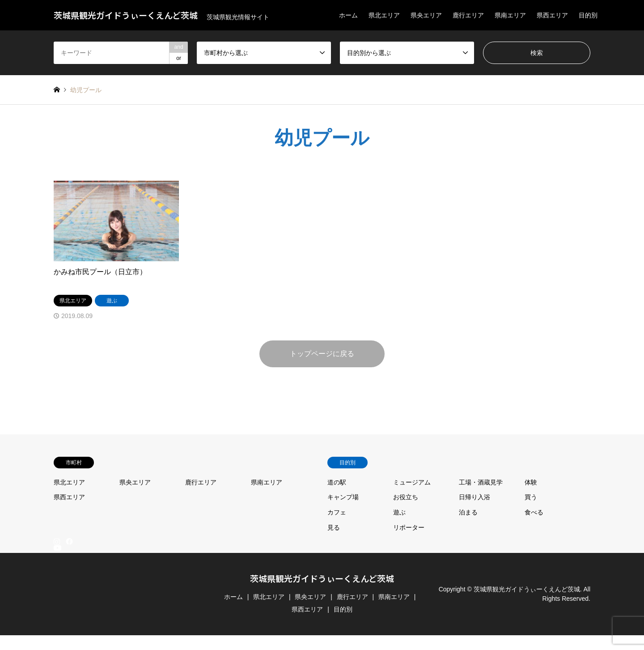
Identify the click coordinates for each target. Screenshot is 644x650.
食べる (534, 512)
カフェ (337, 512)
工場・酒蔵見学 (481, 482)
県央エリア (426, 15)
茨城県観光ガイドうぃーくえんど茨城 (322, 578)
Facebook (68, 541)
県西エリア (552, 15)
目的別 (588, 15)
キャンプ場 (343, 497)
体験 (531, 482)
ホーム (348, 15)
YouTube (57, 639)
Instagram (57, 541)
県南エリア (510, 15)
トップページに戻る (322, 354)
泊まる (468, 512)
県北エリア (384, 15)
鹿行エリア (468, 15)
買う (531, 497)
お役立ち (406, 497)
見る (334, 527)
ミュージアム (412, 482)
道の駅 (337, 482)
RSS (57, 646)
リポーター (409, 527)
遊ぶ (399, 512)
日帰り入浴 (475, 497)
